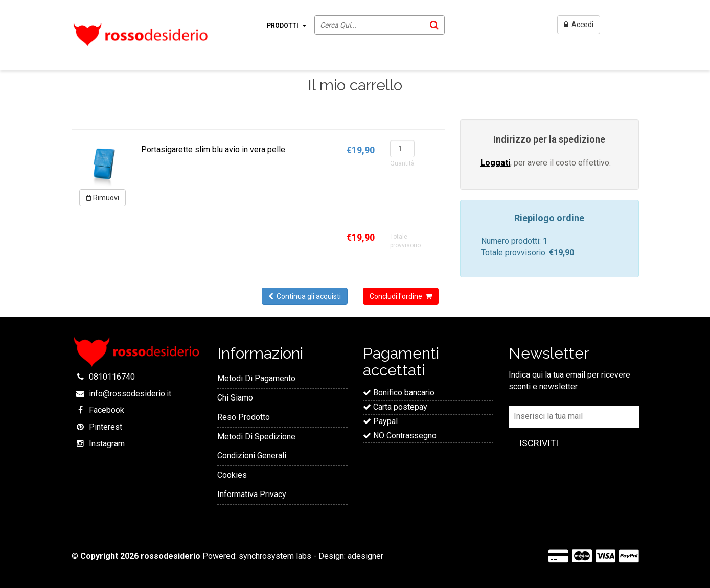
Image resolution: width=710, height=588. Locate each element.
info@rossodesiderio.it (130, 394)
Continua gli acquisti (305, 296)
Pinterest (106, 427)
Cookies (232, 475)
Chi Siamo (235, 398)
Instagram (107, 444)
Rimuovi (102, 198)
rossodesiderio (170, 556)
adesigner (365, 556)
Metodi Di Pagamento (256, 378)
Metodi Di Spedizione (256, 437)
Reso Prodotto (244, 417)
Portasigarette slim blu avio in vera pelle (213, 149)
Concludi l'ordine (401, 296)
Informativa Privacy (252, 494)
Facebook (107, 410)
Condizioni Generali (252, 455)
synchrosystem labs (275, 556)
